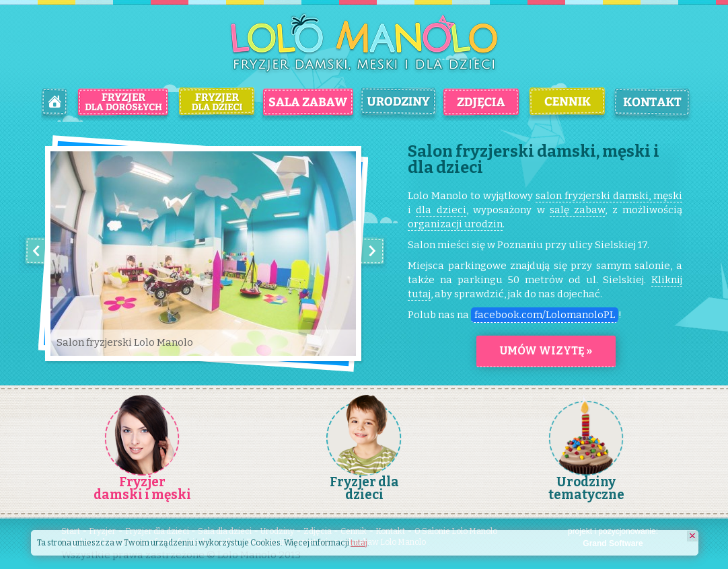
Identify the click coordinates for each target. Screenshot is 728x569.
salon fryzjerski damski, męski (609, 196)
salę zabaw (577, 210)
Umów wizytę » (546, 351)
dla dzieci (441, 210)
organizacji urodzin (455, 224)
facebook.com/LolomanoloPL (545, 315)
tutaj (359, 543)
